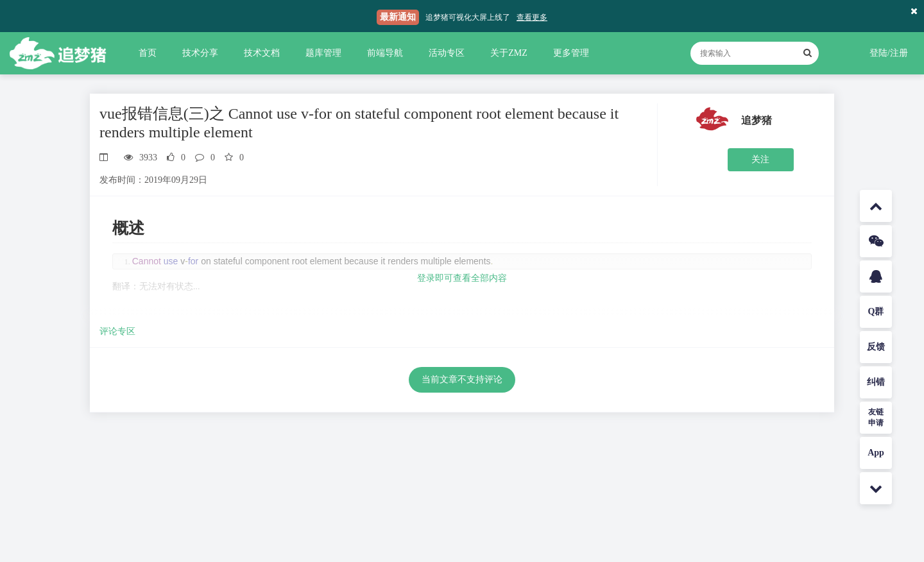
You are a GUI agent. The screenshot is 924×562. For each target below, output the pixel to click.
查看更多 (532, 17)
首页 (148, 53)
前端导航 (385, 53)
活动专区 (447, 53)
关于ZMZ (509, 53)
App (876, 453)
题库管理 (323, 53)
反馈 (876, 347)
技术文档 (262, 53)
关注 (760, 159)
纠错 (876, 382)
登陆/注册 (889, 53)
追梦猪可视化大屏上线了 (468, 17)
